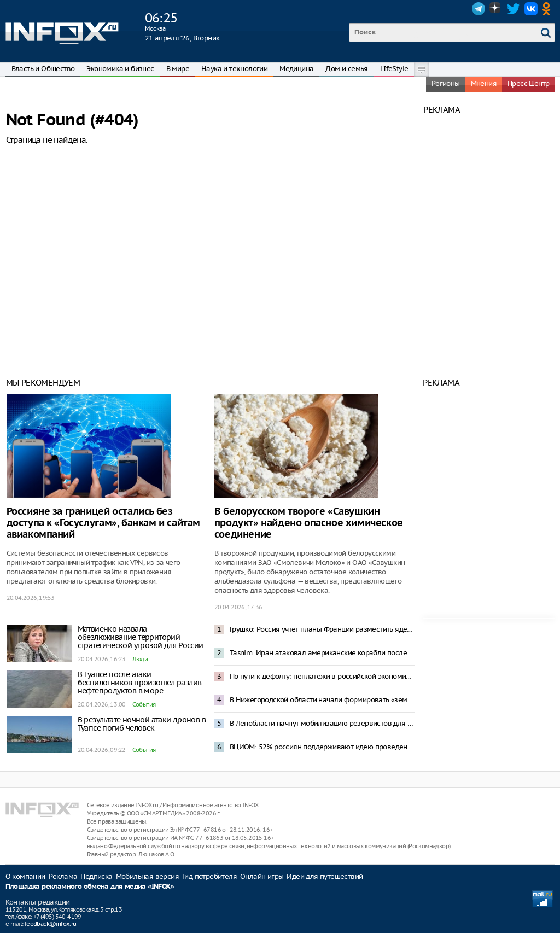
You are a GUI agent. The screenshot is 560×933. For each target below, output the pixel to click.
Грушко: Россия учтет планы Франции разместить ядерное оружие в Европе (322, 629)
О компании (25, 876)
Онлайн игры (262, 876)
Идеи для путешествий (325, 876)
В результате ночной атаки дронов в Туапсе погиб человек (142, 724)
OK (549, 9)
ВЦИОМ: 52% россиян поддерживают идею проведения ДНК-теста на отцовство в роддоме (322, 747)
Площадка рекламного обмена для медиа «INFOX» (90, 887)
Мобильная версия (147, 876)
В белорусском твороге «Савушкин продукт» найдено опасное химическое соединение (309, 523)
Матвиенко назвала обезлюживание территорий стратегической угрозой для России (141, 637)
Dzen (496, 9)
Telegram (479, 9)
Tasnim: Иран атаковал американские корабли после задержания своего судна (322, 653)
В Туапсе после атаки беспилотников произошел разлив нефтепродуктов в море (140, 683)
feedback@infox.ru (51, 924)
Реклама (63, 876)
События (144, 704)
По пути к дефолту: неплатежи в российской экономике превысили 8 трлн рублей (322, 676)
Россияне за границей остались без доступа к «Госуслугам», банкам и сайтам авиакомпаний (103, 523)
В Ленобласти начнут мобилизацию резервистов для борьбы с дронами (322, 723)
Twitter (514, 9)
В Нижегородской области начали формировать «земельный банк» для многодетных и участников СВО (322, 700)
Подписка (96, 876)
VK (531, 9)
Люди (140, 659)
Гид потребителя (209, 876)
